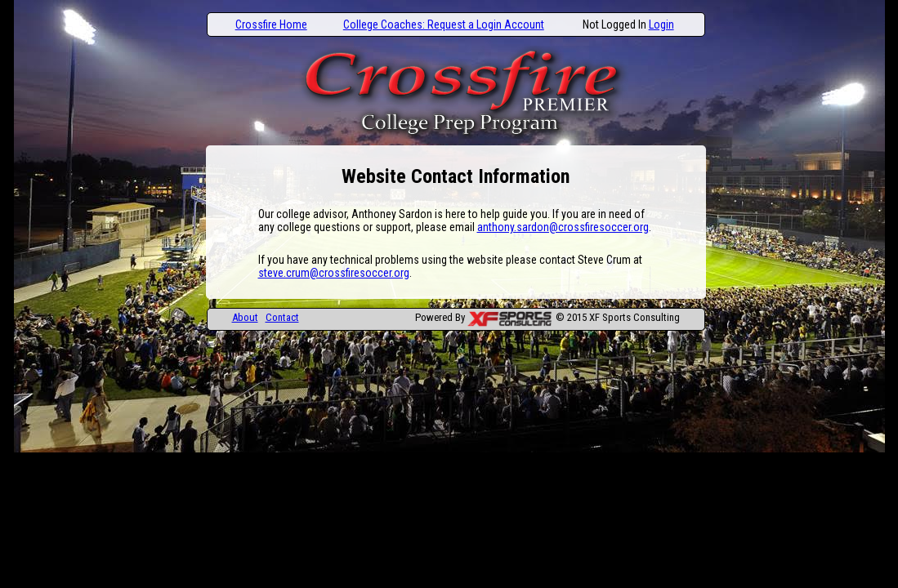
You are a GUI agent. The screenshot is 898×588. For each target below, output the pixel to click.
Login (661, 24)
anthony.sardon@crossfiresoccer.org (563, 227)
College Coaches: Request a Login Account (444, 24)
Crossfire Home (271, 24)
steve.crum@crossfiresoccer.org (334, 273)
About (245, 317)
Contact (282, 317)
